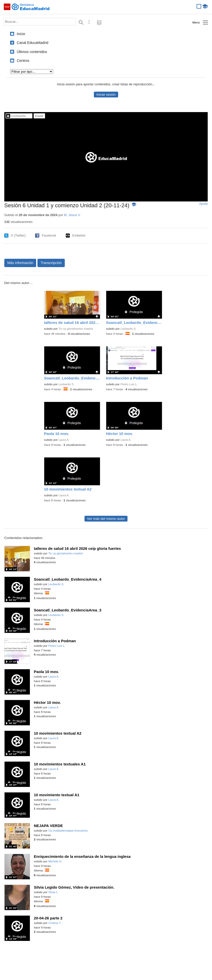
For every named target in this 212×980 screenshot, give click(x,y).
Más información (20, 263)
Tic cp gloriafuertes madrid (76, 329)
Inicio (21, 34)
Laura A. (64, 440)
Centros (23, 61)
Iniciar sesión (106, 95)
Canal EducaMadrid (33, 43)
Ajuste (203, 204)
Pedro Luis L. (129, 384)
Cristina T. (55, 923)
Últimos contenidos (32, 52)
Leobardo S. (128, 329)
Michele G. (55, 861)
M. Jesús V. (72, 215)
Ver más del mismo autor (106, 519)
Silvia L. (53, 892)
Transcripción (51, 263)
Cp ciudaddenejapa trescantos (68, 831)
